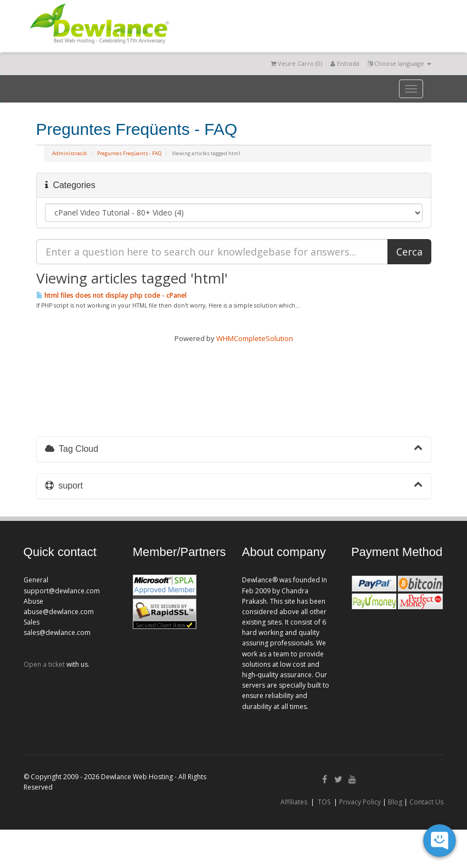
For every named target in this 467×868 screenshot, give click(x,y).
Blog (395, 802)
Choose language (400, 63)
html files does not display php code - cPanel (111, 295)
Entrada (345, 63)
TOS (324, 802)
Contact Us (426, 802)
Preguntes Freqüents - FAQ (129, 153)
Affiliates (294, 802)
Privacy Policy (360, 802)
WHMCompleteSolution (255, 338)
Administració (69, 153)
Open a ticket (44, 664)
